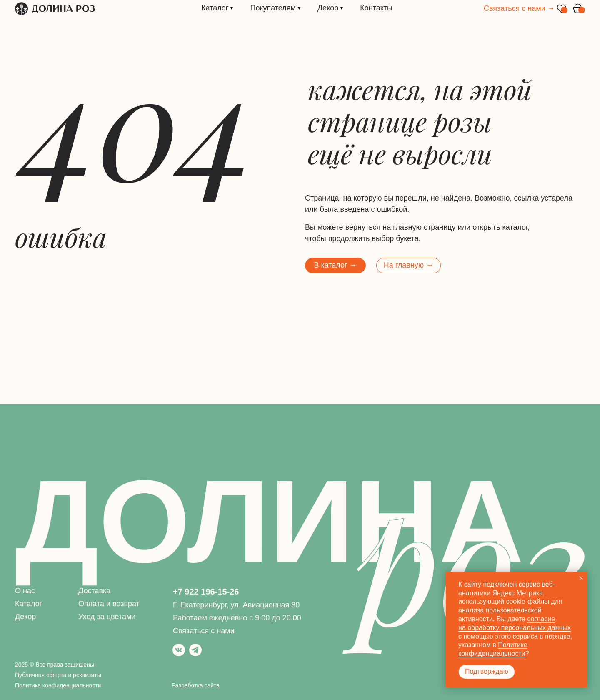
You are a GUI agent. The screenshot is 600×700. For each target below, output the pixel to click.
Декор (25, 617)
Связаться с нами (204, 631)
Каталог (29, 604)
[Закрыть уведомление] (581, 578)
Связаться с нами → (519, 8)
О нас (25, 591)
